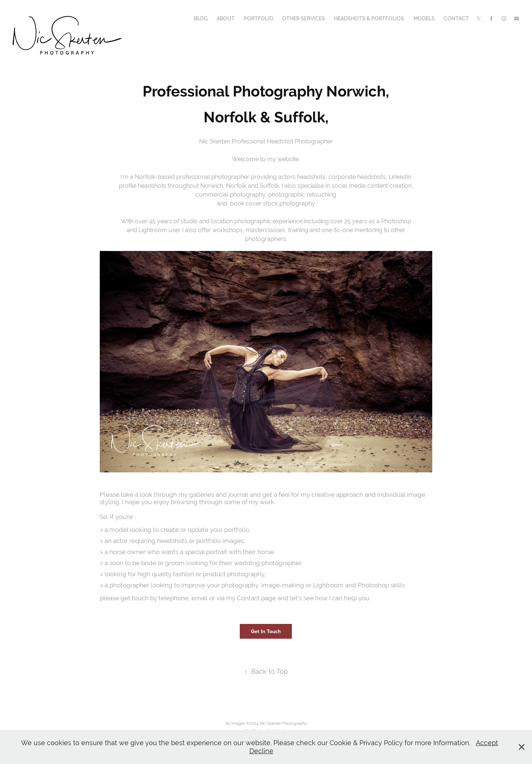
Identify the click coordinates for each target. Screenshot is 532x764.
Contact (456, 18)
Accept (487, 743)
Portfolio (259, 18)
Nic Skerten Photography (283, 723)
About (226, 18)
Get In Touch (266, 631)
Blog (201, 18)
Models (424, 18)
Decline (261, 751)
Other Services (304, 18)
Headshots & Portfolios (369, 18)
